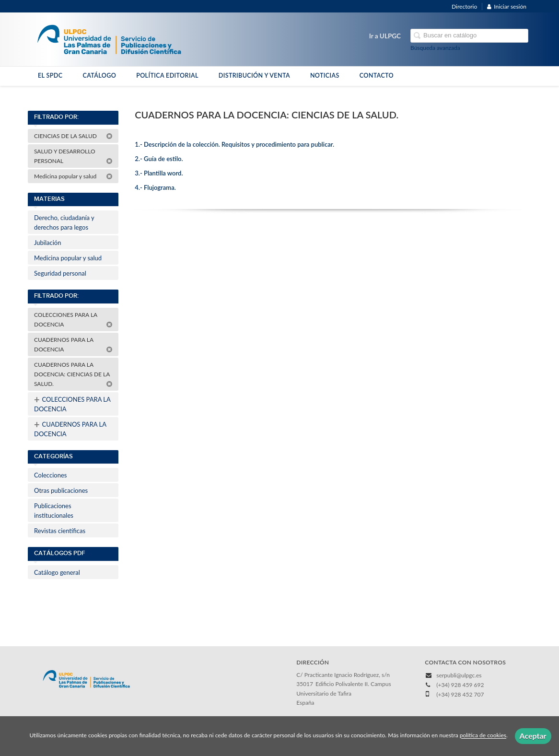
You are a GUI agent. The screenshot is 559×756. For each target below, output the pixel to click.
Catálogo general (57, 572)
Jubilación (47, 243)
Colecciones (50, 475)
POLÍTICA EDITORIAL (167, 76)
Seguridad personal (60, 273)
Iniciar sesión (507, 6)
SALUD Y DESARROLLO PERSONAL (73, 156)
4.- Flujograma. (155, 187)
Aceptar (533, 736)
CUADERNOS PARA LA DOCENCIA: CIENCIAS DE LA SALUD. (73, 374)
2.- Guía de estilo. (159, 159)
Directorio (464, 6)
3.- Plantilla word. (159, 173)
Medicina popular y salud (73, 176)
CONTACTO (377, 76)
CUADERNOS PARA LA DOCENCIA (73, 344)
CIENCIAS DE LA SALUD (73, 136)
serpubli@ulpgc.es (459, 675)
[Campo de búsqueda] (469, 36)
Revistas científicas (60, 531)
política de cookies (483, 736)
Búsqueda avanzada (435, 48)
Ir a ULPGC (385, 36)
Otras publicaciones (61, 490)
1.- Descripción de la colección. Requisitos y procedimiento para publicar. (234, 144)
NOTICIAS (325, 76)
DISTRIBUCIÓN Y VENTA (254, 76)
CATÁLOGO (99, 76)
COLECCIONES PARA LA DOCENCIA (73, 320)
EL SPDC (50, 76)
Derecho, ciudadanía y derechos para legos (64, 222)
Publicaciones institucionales (54, 511)
